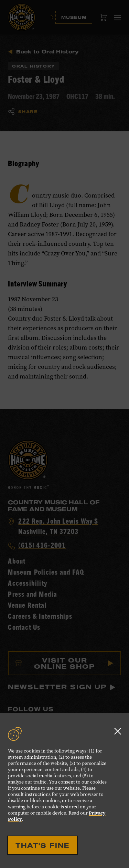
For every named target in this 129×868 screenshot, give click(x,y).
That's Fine (42, 845)
